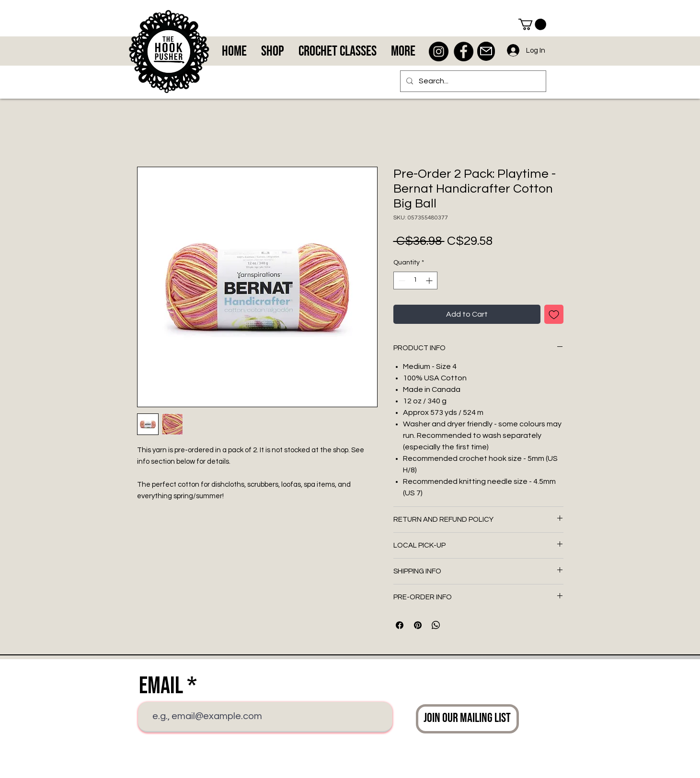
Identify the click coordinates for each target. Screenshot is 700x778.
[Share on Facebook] (400, 625)
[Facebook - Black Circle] (464, 51)
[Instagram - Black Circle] (439, 51)
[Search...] (472, 81)
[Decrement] (401, 280)
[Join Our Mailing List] (467, 719)
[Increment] (430, 280)
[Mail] (486, 51)
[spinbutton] (415, 280)
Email (161, 686)
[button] (532, 24)
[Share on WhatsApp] (436, 625)
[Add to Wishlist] (554, 314)
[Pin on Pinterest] (418, 625)
